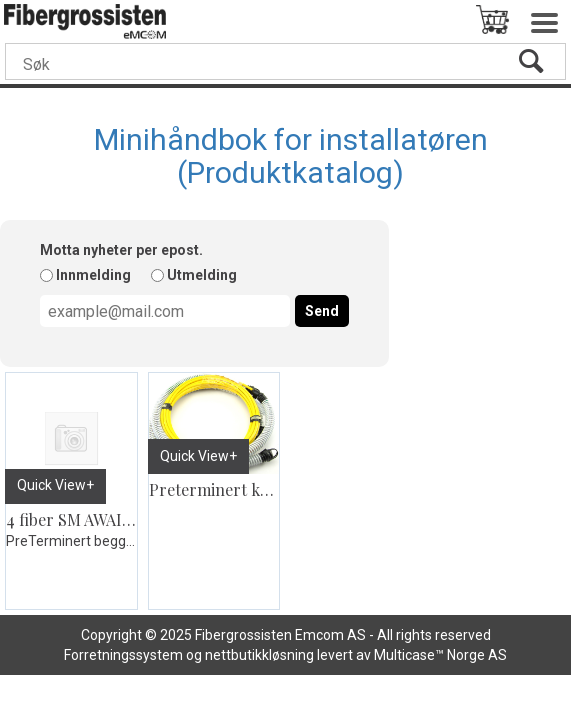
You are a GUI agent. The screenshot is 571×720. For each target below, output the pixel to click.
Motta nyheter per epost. (121, 250)
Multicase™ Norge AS (440, 655)
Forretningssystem (123, 655)
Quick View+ (55, 485)
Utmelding (202, 275)
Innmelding (93, 275)
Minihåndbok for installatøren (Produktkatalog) (291, 156)
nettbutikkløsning (259, 655)
